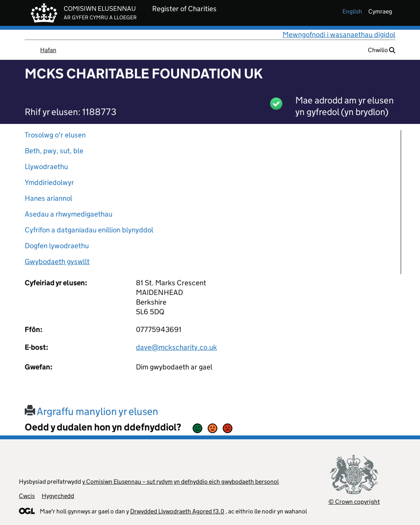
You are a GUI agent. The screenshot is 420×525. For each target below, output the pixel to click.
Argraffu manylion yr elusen (91, 411)
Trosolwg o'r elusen (55, 135)
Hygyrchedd (58, 496)
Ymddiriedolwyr (49, 182)
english (352, 11)
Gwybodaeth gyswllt (57, 262)
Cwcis (27, 496)
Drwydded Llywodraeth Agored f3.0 (177, 511)
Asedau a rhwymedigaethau (69, 214)
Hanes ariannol (48, 198)
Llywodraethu (46, 167)
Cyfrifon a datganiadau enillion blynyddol (89, 230)
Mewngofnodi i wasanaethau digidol (339, 35)
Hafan (48, 50)
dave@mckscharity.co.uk (176, 347)
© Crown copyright (354, 502)
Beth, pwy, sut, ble (54, 151)
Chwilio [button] (382, 50)
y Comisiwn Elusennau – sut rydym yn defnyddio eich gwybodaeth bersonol (180, 482)
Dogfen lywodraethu (57, 246)
